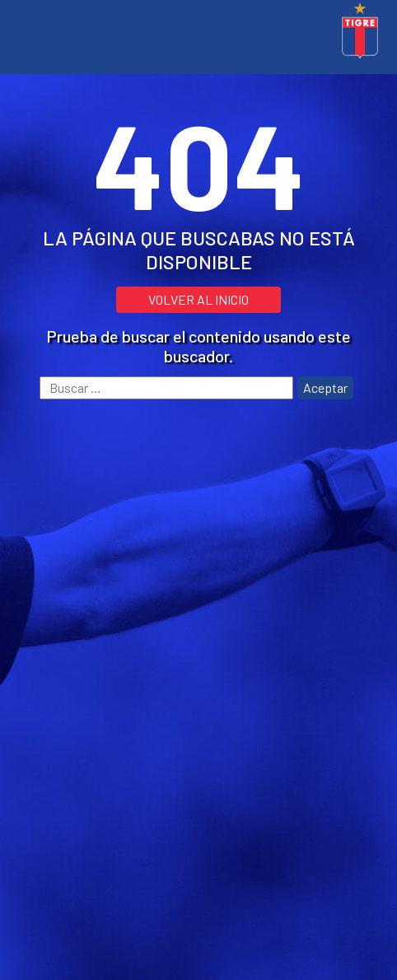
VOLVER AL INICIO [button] (198, 299)
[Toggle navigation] (21, 33)
